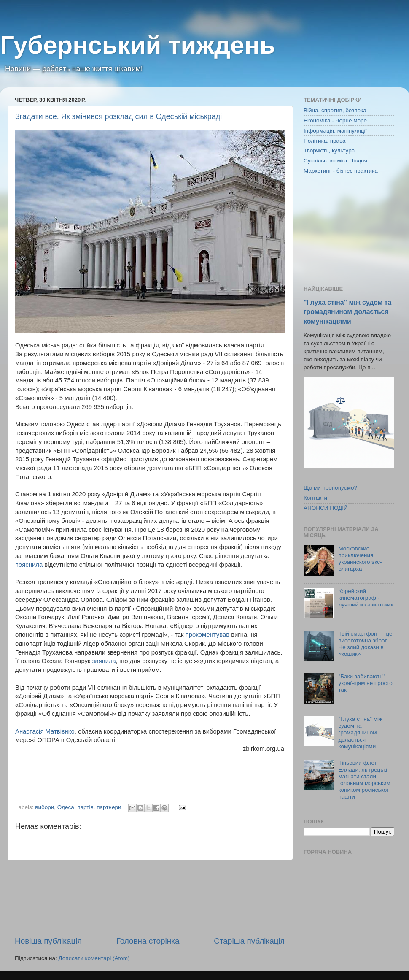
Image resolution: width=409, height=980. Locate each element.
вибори (44, 807)
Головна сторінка (148, 941)
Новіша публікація (48, 941)
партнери (109, 807)
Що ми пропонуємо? (330, 488)
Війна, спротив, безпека (335, 110)
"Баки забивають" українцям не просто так (365, 683)
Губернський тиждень (138, 45)
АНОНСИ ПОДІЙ (326, 508)
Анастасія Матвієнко (45, 731)
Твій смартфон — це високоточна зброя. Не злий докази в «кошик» (365, 644)
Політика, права (325, 141)
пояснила (29, 565)
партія (85, 807)
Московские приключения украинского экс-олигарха (360, 559)
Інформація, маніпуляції (335, 131)
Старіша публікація (249, 941)
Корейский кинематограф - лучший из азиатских (366, 598)
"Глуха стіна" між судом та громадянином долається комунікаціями (347, 312)
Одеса (66, 807)
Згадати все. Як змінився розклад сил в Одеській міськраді (118, 116)
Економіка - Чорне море (335, 120)
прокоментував (207, 635)
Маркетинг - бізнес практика (341, 171)
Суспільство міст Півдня (335, 161)
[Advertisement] (150, 898)
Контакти (315, 498)
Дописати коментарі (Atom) (94, 958)
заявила (104, 661)
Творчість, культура (329, 150)
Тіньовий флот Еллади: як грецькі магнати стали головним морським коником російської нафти (364, 780)
